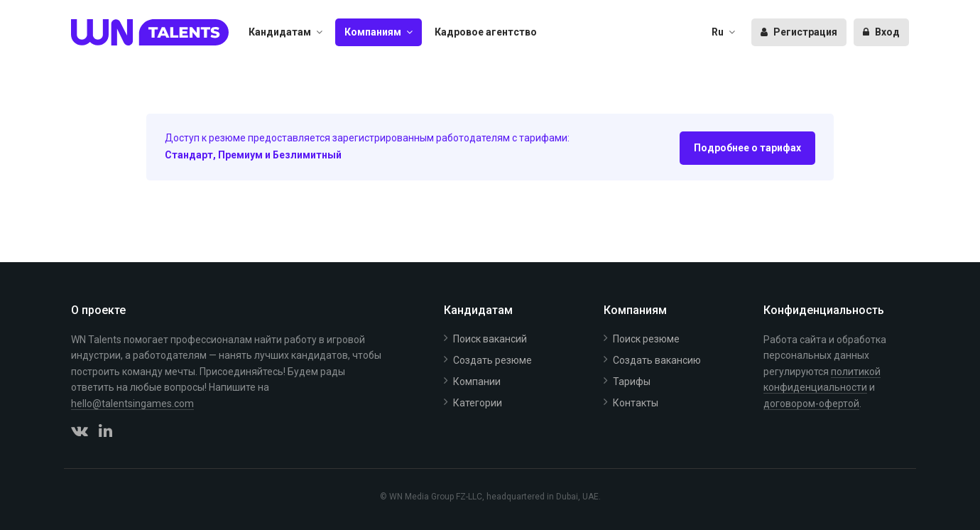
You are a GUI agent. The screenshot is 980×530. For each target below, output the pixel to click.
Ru (718, 32)
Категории (478, 403)
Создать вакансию (657, 360)
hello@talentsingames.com (132, 404)
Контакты (636, 403)
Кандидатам (280, 32)
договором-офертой (811, 404)
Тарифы (632, 382)
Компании (477, 382)
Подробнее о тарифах (747, 148)
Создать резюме (492, 360)
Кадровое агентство (486, 32)
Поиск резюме (646, 339)
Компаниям (373, 32)
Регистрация (799, 32)
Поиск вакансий (490, 339)
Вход (881, 32)
